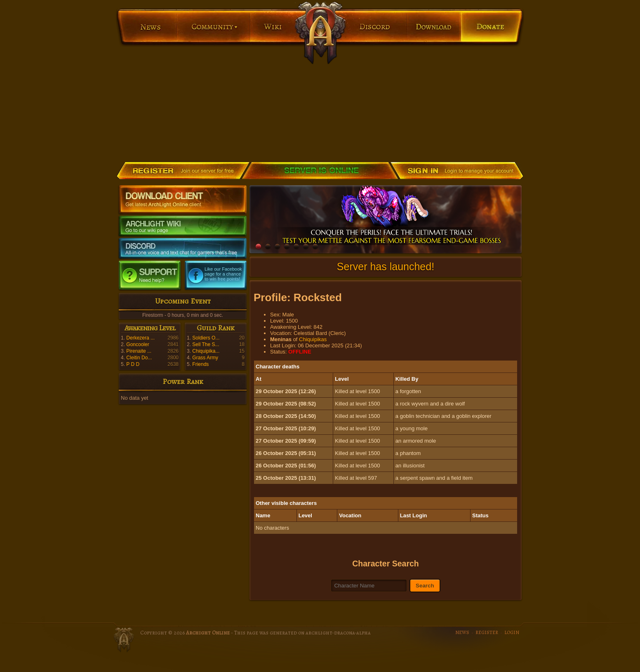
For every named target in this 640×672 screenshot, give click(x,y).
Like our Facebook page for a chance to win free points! (223, 274)
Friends (200, 364)
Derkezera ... (140, 338)
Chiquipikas (313, 339)
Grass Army (205, 358)
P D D (133, 364)
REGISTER (487, 632)
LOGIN (512, 632)
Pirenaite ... (139, 351)
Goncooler (138, 344)
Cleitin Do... (139, 358)
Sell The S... (206, 344)
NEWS (462, 632)
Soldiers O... (206, 338)
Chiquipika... (206, 351)
